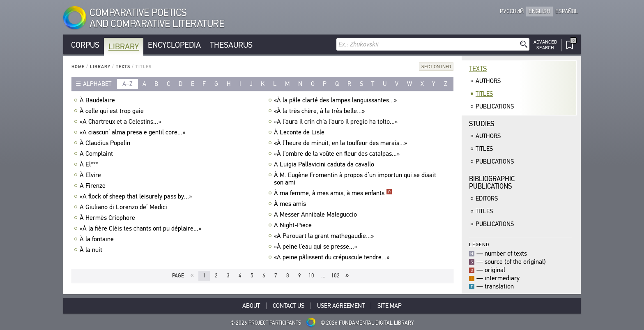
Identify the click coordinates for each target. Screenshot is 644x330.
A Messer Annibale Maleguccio (316, 215)
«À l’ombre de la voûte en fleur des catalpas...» (338, 154)
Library (124, 47)
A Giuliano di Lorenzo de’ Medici (124, 207)
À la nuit (92, 250)
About (251, 306)
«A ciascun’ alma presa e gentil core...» (133, 132)
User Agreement (341, 306)
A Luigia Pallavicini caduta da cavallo (325, 164)
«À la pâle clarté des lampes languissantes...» (336, 100)
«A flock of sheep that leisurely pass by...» (137, 196)
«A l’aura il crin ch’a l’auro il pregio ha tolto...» (337, 122)
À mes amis (291, 204)
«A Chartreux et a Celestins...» (121, 122)
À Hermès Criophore (108, 218)
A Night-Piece (294, 225)
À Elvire (91, 175)
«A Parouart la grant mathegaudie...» (325, 236)
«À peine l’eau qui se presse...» (316, 247)
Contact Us (289, 306)
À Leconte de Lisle (300, 132)
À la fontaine (98, 239)
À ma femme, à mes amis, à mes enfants (333, 193)
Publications (495, 106)
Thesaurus (231, 45)
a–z (128, 84)
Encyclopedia (174, 45)
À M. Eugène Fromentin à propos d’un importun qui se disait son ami (355, 179)
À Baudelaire (98, 100)
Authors (488, 81)
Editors (487, 198)
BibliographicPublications (492, 183)
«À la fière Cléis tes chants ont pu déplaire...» (141, 228)
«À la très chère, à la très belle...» (320, 111)
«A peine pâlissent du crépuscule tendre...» (333, 257)
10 (311, 276)
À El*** (90, 164)
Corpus (85, 45)
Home (78, 67)
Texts (123, 67)
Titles (484, 94)
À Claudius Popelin (106, 143)
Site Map (390, 306)
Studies (482, 124)
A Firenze (94, 186)
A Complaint (97, 154)
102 (335, 276)
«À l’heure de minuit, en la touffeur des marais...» (342, 143)
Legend (479, 244)
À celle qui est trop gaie (113, 111)
